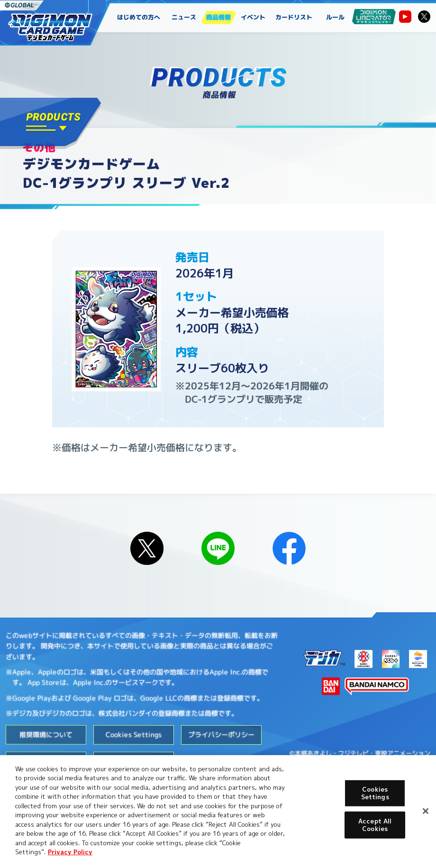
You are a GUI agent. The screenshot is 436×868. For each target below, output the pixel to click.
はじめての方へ (139, 17)
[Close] (426, 811)
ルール (335, 17)
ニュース (184, 17)
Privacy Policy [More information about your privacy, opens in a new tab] (70, 852)
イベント (253, 17)
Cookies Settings (134, 734)
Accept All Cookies (375, 825)
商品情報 (218, 17)
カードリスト (294, 17)
